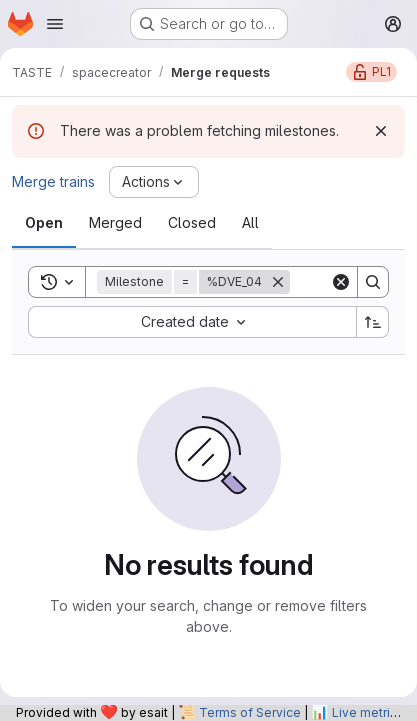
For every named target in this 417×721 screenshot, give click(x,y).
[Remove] (278, 282)
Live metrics (368, 712)
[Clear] (341, 282)
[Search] (373, 282)
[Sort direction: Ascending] (373, 322)
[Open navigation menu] (55, 24)
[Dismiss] (381, 131)
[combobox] (192, 322)
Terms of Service (250, 712)
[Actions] (154, 182)
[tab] (44, 223)
